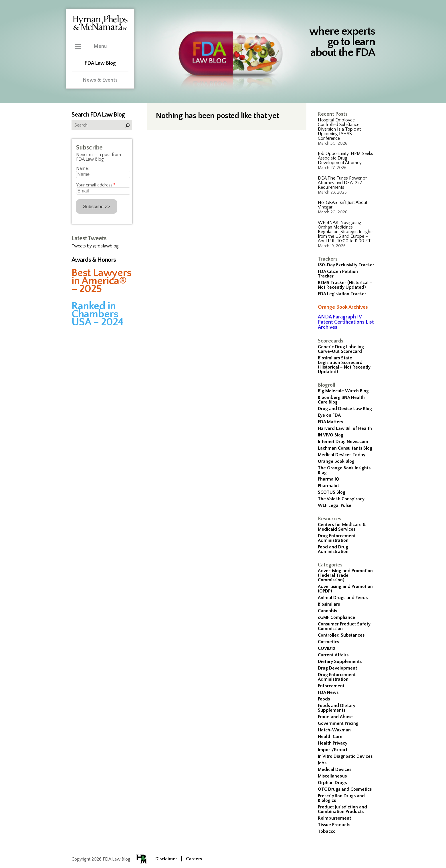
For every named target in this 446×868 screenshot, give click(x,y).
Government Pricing (338, 723)
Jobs (322, 763)
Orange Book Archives (343, 307)
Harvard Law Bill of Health (345, 428)
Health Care (330, 737)
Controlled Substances (341, 635)
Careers (194, 859)
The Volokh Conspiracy (341, 499)
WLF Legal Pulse (335, 505)
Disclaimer (166, 859)
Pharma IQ (329, 479)
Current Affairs (333, 655)
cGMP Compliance (336, 617)
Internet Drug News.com (343, 442)
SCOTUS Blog (332, 492)
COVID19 (327, 648)
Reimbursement (334, 818)
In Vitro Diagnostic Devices (345, 756)
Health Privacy (333, 743)
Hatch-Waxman (334, 730)
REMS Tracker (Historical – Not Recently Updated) (345, 285)
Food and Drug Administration (333, 549)
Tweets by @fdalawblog (95, 246)
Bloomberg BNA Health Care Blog (341, 400)
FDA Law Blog (100, 63)
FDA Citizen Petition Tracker (338, 274)
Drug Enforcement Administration (337, 538)
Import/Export (333, 750)
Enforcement (331, 686)
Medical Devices (335, 769)
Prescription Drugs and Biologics (341, 798)
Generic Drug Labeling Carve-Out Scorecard (341, 349)
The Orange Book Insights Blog (344, 470)
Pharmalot (328, 486)
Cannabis (327, 611)
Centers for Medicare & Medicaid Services (342, 527)
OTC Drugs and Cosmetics (345, 789)
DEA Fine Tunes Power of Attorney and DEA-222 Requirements (342, 183)
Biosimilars (329, 604)
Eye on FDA (329, 415)
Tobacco (327, 831)
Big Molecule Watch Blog (343, 391)
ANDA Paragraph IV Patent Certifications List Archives (346, 322)
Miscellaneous (332, 776)
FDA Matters (330, 422)
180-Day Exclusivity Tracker (346, 265)
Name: (82, 168)
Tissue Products (334, 825)
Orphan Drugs (332, 783)
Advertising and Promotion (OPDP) (345, 589)
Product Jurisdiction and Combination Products (342, 809)
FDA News (328, 692)
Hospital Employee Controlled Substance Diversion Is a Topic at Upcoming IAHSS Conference (339, 129)
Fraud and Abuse (335, 717)
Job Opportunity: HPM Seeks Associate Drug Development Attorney (345, 158)
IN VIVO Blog (331, 435)
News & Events (100, 80)
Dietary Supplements (340, 662)
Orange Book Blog (336, 461)
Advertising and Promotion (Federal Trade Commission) (345, 575)
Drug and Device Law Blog (345, 409)
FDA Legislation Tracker (342, 294)
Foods (324, 699)
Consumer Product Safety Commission (344, 626)
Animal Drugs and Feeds (343, 598)
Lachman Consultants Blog (345, 448)
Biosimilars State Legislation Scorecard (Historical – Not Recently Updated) (344, 365)
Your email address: (96, 185)
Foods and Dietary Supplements (337, 708)
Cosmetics (328, 642)
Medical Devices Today (342, 455)
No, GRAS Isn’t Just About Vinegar (343, 205)
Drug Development (337, 668)
